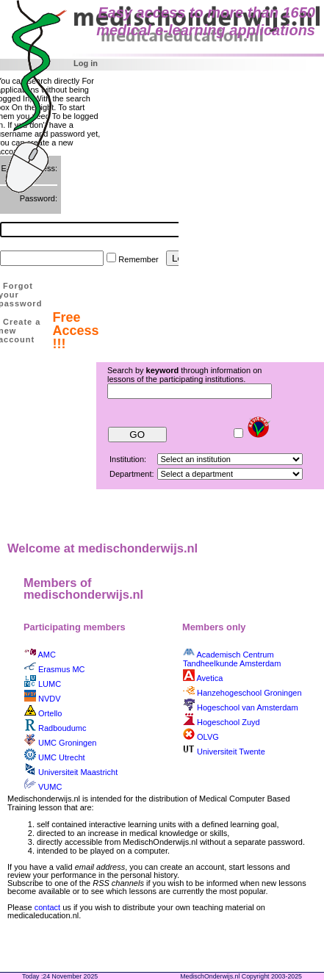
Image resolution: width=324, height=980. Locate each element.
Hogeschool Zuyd (228, 722)
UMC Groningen (67, 743)
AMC (46, 655)
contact (47, 907)
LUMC (50, 684)
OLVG (208, 737)
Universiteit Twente (231, 752)
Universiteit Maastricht (78, 772)
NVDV (50, 699)
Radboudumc (62, 728)
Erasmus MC (62, 669)
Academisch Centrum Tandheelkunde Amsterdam (232, 659)
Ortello (50, 713)
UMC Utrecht (62, 757)
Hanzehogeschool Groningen (249, 693)
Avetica (209, 678)
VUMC (50, 787)
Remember (138, 259)
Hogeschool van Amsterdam (248, 707)
